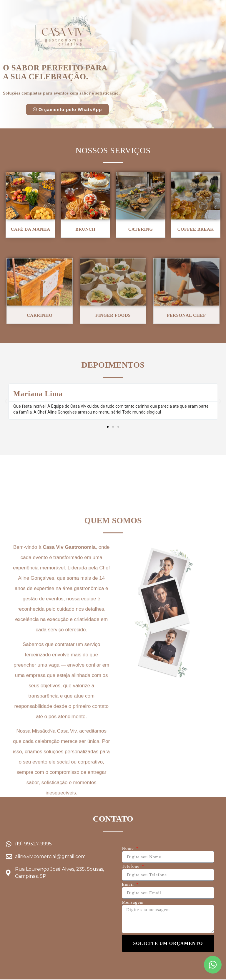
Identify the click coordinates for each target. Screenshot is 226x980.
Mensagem (133, 903)
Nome (128, 849)
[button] (68, 109)
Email (129, 885)
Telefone (131, 867)
